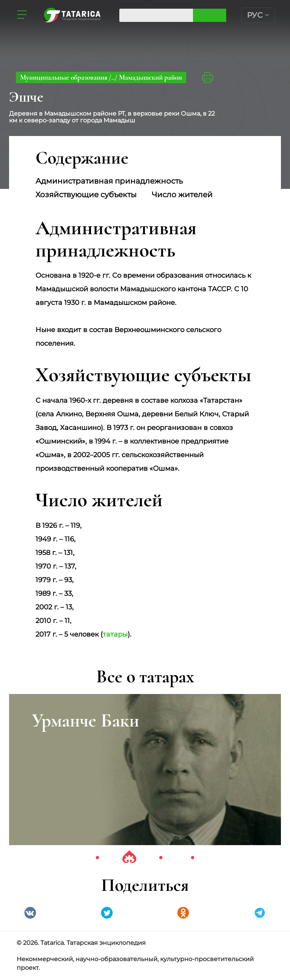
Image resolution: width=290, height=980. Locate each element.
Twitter (107, 913)
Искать (216, 15)
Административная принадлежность (109, 181)
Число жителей (182, 195)
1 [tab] (97, 858)
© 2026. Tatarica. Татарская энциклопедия (81, 943)
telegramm (260, 913)
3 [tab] (161, 858)
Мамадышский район (150, 77)
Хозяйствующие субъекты (86, 195)
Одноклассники (183, 913)
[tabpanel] (145, 770)
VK (30, 913)
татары (115, 634)
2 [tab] (129, 858)
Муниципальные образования (64, 77)
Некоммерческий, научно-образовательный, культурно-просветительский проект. (135, 963)
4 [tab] (193, 858)
